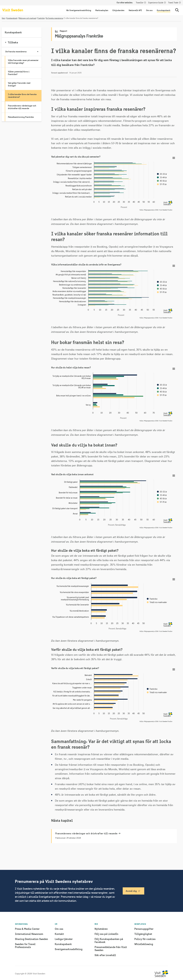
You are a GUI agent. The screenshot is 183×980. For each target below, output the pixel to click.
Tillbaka (12, 42)
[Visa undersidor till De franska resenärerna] (38, 52)
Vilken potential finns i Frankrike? (19, 73)
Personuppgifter (144, 929)
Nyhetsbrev (101, 929)
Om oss (149, 10)
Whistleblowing (144, 944)
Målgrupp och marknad (27, 18)
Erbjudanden (119, 10)
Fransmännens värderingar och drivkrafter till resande (22, 107)
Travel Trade (173, 3)
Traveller (140, 3)
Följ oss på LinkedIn (106, 934)
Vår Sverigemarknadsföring (79, 10)
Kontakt (59, 934)
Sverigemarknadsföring (69, 949)
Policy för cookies (145, 939)
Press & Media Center (27, 929)
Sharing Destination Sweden (31, 939)
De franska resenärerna (54, 18)
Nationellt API (135, 10)
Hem (4, 18)
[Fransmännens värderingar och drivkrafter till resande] (114, 836)
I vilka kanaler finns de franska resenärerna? (22, 96)
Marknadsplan (102, 10)
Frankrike (41, 18)
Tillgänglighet (143, 934)
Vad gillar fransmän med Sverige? (19, 84)
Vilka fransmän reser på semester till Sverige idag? (23, 62)
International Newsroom (29, 934)
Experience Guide (156, 3)
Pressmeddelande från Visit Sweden (111, 949)
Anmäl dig (131, 891)
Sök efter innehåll (105, 955)
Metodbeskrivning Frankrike (21, 117)
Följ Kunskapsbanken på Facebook (109, 940)
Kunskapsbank (164, 10)
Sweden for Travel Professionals (25, 946)
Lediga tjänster (64, 939)
